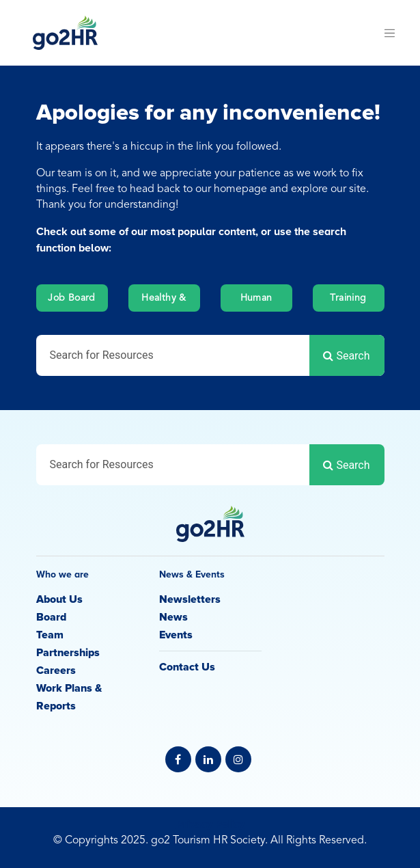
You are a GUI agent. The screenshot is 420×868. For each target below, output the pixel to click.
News (173, 617)
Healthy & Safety (164, 302)
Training (348, 298)
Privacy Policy (210, 824)
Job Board (72, 298)
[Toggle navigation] (390, 33)
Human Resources (256, 302)
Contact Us (187, 667)
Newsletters (190, 599)
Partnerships (68, 653)
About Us (59, 599)
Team (50, 635)
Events (176, 635)
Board (51, 617)
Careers (56, 670)
